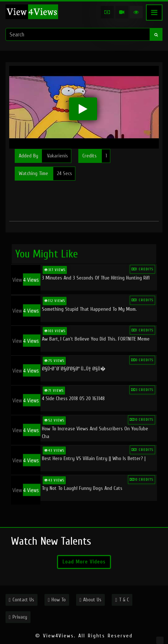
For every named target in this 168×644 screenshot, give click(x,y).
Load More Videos (84, 562)
